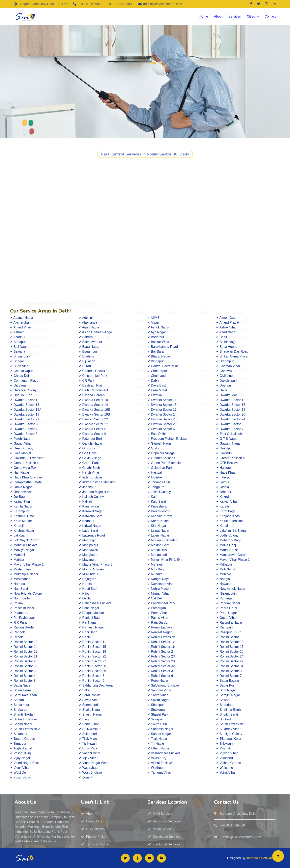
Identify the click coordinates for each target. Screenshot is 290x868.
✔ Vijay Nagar (20, 758)
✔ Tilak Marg (88, 739)
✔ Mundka (155, 574)
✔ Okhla (85, 598)
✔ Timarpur (18, 743)
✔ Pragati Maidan (91, 613)
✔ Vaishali (223, 748)
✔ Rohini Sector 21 (24, 656)
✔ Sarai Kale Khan (23, 695)
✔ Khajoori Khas (228, 516)
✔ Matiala (17, 560)
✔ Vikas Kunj (157, 758)
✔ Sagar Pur (225, 685)
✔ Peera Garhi (227, 608)
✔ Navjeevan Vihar (161, 584)
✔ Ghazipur (87, 448)
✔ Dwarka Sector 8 (24, 434)
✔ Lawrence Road (92, 535)
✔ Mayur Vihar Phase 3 (96, 564)
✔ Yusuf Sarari (21, 777)
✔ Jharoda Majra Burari (96, 492)
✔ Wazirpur (156, 768)
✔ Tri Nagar (156, 743)
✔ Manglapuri (89, 555)
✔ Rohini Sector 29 (230, 661)
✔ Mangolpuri (157, 555)
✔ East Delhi (156, 434)
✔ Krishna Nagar (22, 531)
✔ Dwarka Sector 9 (92, 434)
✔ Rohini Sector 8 (23, 681)
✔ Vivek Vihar (20, 768)
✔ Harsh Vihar (89, 473)
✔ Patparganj (157, 608)
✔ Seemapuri (88, 705)
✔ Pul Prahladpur (22, 618)
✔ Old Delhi (156, 598)
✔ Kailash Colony (91, 497)
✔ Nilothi (85, 593)
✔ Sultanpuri (88, 734)
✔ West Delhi (20, 773)
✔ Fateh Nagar (21, 439)
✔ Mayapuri (87, 560)
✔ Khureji (17, 526)
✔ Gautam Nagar (228, 443)
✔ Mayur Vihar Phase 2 (27, 564)
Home (204, 16)
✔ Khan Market (21, 521)
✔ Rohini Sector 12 (161, 642)
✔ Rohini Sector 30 (92, 666)
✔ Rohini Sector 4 (23, 676)
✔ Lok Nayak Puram (25, 540)
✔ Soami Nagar (21, 724)
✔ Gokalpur (224, 448)
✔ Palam (16, 603)
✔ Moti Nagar (226, 569)
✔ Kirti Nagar (157, 526)
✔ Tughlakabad (21, 748)
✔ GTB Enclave (227, 463)
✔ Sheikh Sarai (227, 714)
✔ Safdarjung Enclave (163, 685)
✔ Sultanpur (19, 734)
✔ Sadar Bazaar (228, 681)
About (218, 16)
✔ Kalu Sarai (157, 502)
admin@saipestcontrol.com (163, 4)
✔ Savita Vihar (89, 700)
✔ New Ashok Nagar (231, 589)
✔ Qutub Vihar (226, 618)
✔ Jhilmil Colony (159, 492)
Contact (270, 16)
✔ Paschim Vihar (22, 608)
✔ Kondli (222, 526)
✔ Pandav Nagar (228, 603)
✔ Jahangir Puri (159, 482)
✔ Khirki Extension (229, 521)
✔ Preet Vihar (157, 613)
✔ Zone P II (87, 777)
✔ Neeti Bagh (89, 589)
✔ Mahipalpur (89, 545)
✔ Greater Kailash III (25, 463)
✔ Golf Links (88, 453)
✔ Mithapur (224, 564)
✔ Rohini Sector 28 (161, 661)
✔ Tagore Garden (23, 739)
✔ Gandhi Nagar (91, 443)
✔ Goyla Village (90, 458)
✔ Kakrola (223, 497)
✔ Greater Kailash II (230, 458)
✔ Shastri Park (158, 714)
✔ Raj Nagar (88, 623)
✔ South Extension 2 (25, 729)
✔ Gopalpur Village (161, 453)
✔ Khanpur (87, 521)
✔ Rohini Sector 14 (24, 647)
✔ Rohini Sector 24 (230, 656)
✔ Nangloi (223, 579)
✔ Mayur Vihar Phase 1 (233, 560)
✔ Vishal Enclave (160, 763)
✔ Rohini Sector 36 (92, 671)
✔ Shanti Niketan (22, 714)
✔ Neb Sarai (19, 589)
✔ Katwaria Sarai (91, 516)
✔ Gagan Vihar (21, 443)
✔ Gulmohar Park (160, 468)
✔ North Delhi (20, 598)
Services (235, 16)
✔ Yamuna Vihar (159, 773)
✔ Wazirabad (88, 768)
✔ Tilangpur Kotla (229, 739)
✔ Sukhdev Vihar (228, 729)
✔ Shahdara (225, 705)
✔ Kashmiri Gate (22, 516)
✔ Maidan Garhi (159, 545)
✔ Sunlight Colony (229, 734)
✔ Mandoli (17, 555)
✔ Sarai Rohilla (90, 695)
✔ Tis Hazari (88, 743)
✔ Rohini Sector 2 (160, 652)
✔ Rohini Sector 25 (24, 661)
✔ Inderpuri (224, 477)
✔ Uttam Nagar (158, 748)
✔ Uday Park (88, 748)
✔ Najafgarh (88, 579)
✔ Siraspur (155, 719)
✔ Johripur (224, 492)
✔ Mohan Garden (91, 569)
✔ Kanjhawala (89, 506)
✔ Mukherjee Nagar (24, 574)
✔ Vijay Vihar (88, 758)
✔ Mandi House (227, 550)
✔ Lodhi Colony (227, 535)
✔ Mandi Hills (157, 550)
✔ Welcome (225, 768)
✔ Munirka (224, 574)
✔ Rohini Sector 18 (24, 652)
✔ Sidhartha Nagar (24, 719)
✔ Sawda (223, 700)
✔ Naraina (17, 584)
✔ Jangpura (156, 487)
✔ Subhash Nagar (160, 729)
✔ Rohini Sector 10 (24, 642)
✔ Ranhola (18, 632)
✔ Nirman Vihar (159, 593)
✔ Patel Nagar (89, 608)
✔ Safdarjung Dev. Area (96, 685)
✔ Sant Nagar (226, 690)
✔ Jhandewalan (21, 492)
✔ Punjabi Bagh (90, 618)
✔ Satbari (17, 700)
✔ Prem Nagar (227, 613)
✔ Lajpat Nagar (158, 531)
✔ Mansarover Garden (232, 555)
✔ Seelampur (20, 705)
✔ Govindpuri (226, 453)
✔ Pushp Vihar (158, 618)
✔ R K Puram (20, 623)
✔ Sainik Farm (20, 690)
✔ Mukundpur (89, 574)
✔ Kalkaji (85, 502)
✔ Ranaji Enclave (160, 627)
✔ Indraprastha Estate (26, 482)
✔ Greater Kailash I (161, 458)
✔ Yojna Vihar (226, 773)
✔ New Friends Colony (26, 593)
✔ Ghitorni (155, 448)
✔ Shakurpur (157, 710)
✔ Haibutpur (225, 468)
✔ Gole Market (21, 453)
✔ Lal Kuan (18, 535)
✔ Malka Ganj (226, 545)
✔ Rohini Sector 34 (230, 666)
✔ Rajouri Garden (23, 627)
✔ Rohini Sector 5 (92, 676)
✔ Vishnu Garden (229, 763)
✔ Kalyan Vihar (227, 502)
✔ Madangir (87, 540)
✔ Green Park (89, 463)
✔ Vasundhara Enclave (164, 753)
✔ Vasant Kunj (20, 753)
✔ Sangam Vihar (159, 690)
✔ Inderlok (155, 477)
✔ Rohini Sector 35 (24, 671)
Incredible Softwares (261, 858)
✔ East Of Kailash (229, 434)
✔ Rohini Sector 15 (92, 647)
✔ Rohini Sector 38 (230, 671)
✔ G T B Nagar (227, 439)
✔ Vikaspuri (224, 758)
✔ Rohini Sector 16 (161, 647)
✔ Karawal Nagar (91, 511)
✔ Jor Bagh (18, 497)
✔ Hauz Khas (226, 473)
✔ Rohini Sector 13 (230, 642)
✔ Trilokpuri (224, 743)
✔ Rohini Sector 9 (92, 681)
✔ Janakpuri (88, 487)
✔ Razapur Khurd (229, 632)
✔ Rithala (17, 637)
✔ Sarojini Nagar (228, 695)
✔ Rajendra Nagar (229, 623)
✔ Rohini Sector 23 (161, 656)
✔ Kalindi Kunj (20, 502)
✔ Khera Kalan (158, 521)
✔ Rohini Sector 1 (229, 637)
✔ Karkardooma (159, 511)
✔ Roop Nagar (158, 681)
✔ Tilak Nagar (157, 739)
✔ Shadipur (156, 705)
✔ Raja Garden (158, 623)
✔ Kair (152, 497)
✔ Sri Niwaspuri (90, 729)
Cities (251, 16)
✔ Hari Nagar (20, 473)
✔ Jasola (223, 487)
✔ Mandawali (88, 550)
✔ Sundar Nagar (159, 734)
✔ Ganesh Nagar (160, 443)
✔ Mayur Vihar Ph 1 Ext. (165, 560)
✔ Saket (85, 690)
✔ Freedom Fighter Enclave (167, 439)
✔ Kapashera (157, 506)
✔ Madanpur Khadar (162, 540)
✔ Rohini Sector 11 (92, 642)
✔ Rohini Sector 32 (161, 666)
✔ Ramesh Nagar (91, 627)
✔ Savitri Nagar (158, 700)
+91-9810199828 (90, 4)
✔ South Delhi (157, 724)
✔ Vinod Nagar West (94, 763)
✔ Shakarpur (19, 710)
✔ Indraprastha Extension (97, 482)
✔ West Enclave (90, 773)
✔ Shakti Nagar (90, 710)
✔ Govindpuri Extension (27, 458)
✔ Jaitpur (223, 482)
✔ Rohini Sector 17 (230, 647)
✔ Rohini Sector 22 (92, 656)
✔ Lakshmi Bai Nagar (231, 531)
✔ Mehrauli (155, 564)
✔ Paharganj (225, 598)
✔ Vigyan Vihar (227, 753)
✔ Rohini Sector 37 (161, 671)
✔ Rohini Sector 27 (92, 661)
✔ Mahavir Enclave (24, 545)
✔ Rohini (85, 637)
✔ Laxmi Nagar (158, 535)
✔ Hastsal (155, 473)
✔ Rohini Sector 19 (92, 652)
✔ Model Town (20, 569)
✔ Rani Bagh (88, 632)
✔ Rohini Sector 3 (23, 666)
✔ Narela (85, 584)
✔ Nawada (224, 584)
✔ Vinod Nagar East (24, 763)
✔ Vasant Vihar (90, 753)
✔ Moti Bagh (156, 569)
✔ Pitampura (19, 613)
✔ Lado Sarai (88, 531)
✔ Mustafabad (20, 579)
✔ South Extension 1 (231, 724)
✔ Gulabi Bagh (89, 468)
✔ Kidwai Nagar (90, 526)
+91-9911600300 (120, 4)
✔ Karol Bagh (226, 511)
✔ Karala (223, 506)
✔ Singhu (85, 719)
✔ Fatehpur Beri (90, 439)
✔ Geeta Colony (22, 448)
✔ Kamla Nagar (21, 506)
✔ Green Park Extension (165, 463)
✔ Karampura (20, 511)
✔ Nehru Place (158, 589)
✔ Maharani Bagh (229, 540)
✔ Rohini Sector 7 (229, 676)
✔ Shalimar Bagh (228, 710)
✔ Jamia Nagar (21, 487)
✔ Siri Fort (223, 719)
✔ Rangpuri (224, 627)
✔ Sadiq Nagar (21, 685)
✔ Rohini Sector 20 (230, 652)
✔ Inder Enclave (90, 477)
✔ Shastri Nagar (90, 714)
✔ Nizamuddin (226, 593)
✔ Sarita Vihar (158, 695)
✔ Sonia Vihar (89, 724)
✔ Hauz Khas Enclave (26, 477)
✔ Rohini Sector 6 (160, 676)
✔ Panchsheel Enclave (95, 603)
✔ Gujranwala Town (24, 468)
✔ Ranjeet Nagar (160, 632)
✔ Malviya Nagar (22, 550)
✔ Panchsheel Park (161, 603)
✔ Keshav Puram (160, 516)
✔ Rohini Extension (161, 637)
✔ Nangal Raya (158, 579)
